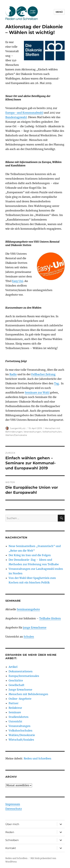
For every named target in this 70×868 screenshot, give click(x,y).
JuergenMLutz (18, 428)
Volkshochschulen (52, 432)
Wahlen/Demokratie (16, 435)
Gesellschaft (17, 685)
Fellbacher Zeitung (43, 374)
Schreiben (12, 840)
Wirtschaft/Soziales (21, 740)
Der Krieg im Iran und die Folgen (30, 555)
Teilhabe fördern (50, 618)
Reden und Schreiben (38, 758)
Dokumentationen (21, 671)
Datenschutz (14, 809)
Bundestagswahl (16, 117)
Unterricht (15, 721)
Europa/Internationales (24, 676)
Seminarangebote (28, 609)
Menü (59, 12)
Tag (56, 383)
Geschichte (16, 680)
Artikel (13, 667)
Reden (10, 832)
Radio (13, 374)
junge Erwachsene (35, 627)
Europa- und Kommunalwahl (24, 113)
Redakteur (15, 708)
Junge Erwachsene (20, 690)
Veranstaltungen (32, 432)
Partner (14, 703)
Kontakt (11, 848)
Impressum (13, 804)
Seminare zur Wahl (37, 392)
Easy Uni (18, 281)
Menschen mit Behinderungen (28, 694)
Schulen (29, 637)
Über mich (12, 824)
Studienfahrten (19, 717)
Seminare (15, 712)
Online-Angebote (20, 699)
